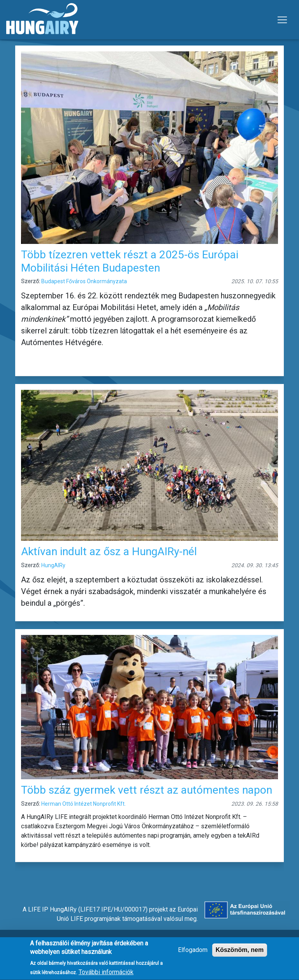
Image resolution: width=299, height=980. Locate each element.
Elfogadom (193, 954)
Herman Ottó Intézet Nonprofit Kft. (84, 804)
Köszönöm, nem (240, 954)
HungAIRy (53, 565)
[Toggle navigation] (282, 20)
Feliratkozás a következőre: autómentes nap (18, 873)
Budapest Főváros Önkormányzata (84, 281)
